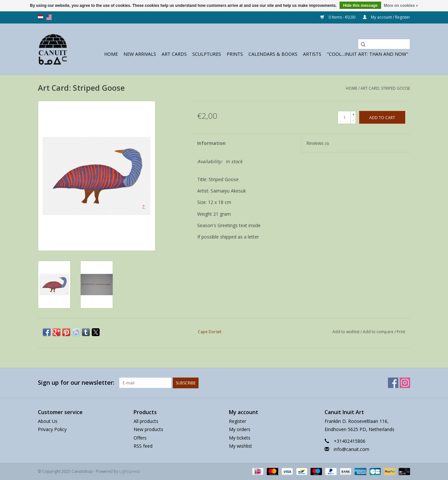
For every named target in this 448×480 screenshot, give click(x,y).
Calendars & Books (273, 54)
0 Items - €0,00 (338, 17)
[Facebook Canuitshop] (393, 383)
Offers (140, 438)
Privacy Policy (52, 429)
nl (40, 17)
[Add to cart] (382, 117)
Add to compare (379, 332)
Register (238, 421)
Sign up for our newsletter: (76, 383)
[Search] (384, 44)
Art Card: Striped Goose (385, 88)
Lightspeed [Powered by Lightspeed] (129, 471)
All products (146, 421)
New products (148, 429)
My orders (240, 429)
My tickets (240, 438)
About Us (48, 421)
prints (235, 54)
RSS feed (143, 446)
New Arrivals (140, 54)
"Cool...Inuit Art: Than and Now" (368, 54)
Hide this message (360, 6)
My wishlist (240, 446)
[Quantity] (344, 117)
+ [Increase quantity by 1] (353, 114)
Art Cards (174, 54)
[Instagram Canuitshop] (405, 383)
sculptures (207, 54)
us (49, 17)
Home (111, 54)
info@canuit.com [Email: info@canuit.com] (352, 449)
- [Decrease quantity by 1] (353, 120)
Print (401, 332)
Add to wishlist (346, 332)
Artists (312, 54)
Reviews (318, 143)
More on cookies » (401, 6)
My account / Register (386, 17)
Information (211, 143)
